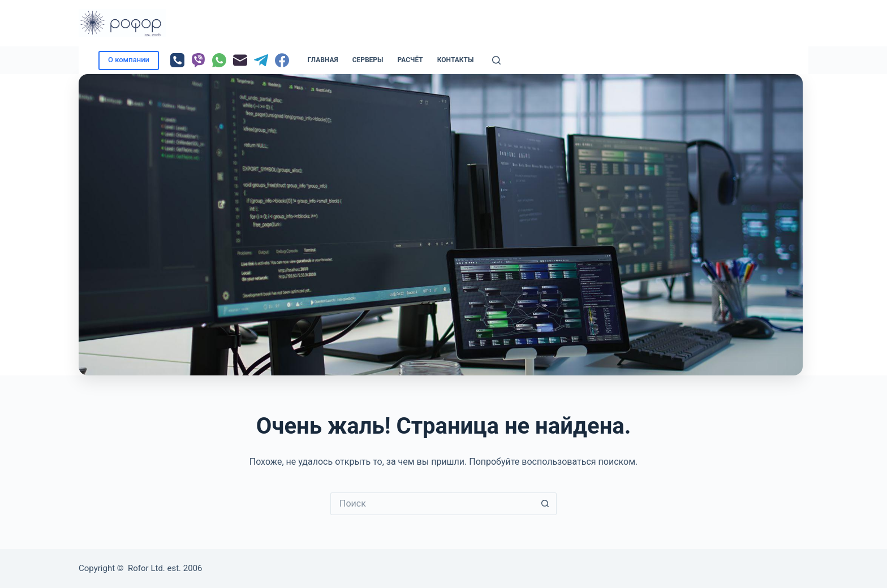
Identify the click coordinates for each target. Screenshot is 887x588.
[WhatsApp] (219, 60)
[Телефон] (177, 60)
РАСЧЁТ (410, 60)
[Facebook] (282, 60)
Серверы (368, 60)
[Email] (240, 60)
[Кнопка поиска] (545, 504)
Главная (323, 60)
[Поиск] (496, 60)
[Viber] (198, 60)
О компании (129, 60)
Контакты (456, 60)
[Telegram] (261, 60)
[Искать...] (432, 504)
